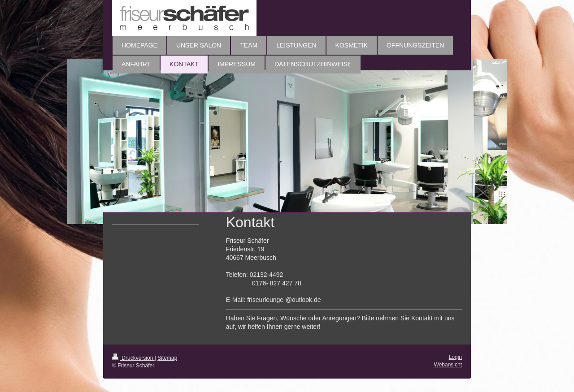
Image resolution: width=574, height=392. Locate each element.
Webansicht (448, 365)
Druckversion (133, 358)
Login (455, 357)
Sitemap (167, 358)
